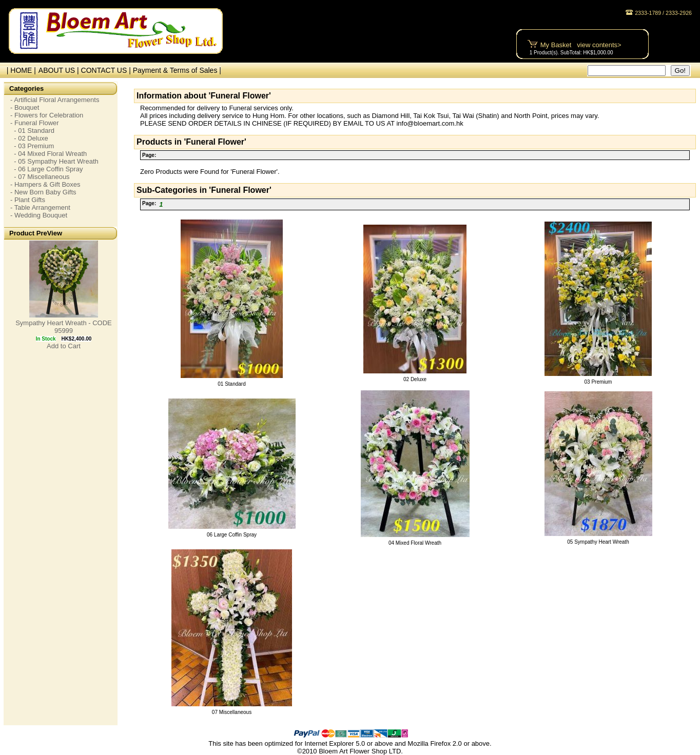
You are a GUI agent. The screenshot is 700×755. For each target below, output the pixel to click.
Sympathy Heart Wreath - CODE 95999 (64, 327)
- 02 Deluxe (29, 138)
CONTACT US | (107, 70)
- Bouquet (25, 107)
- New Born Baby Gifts (43, 192)
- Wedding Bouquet (39, 215)
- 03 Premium (32, 146)
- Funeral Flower (35, 123)
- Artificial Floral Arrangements (55, 100)
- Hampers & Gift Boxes (45, 184)
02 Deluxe (415, 379)
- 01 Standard (32, 131)
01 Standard (232, 384)
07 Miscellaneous (232, 712)
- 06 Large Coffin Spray (46, 169)
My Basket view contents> (581, 45)
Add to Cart (64, 346)
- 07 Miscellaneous (40, 177)
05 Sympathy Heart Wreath (598, 542)
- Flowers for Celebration (47, 115)
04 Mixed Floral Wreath (415, 543)
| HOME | (19, 70)
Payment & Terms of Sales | (177, 70)
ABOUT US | (60, 70)
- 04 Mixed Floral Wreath (48, 154)
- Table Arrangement (40, 207)
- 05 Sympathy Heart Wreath (54, 161)
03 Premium (598, 382)
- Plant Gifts (28, 200)
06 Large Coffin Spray (232, 535)
